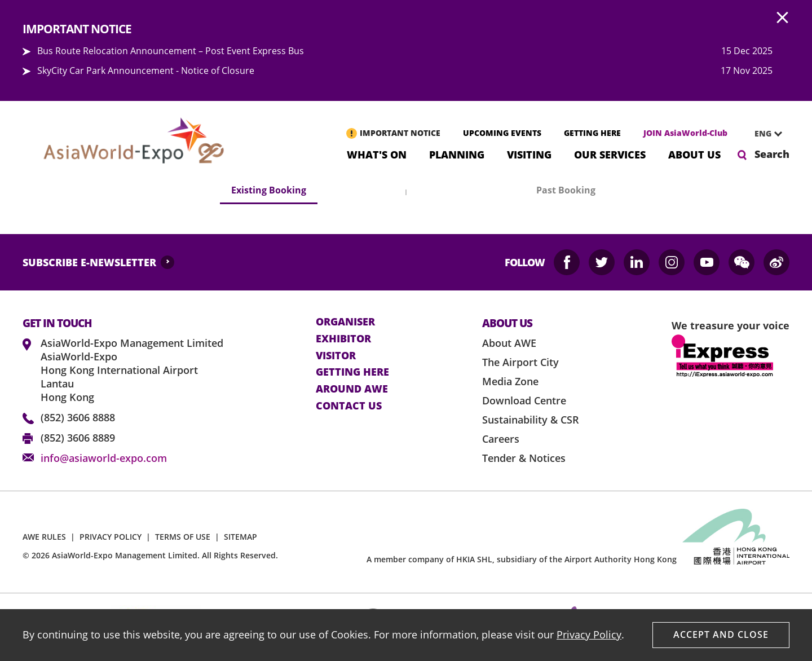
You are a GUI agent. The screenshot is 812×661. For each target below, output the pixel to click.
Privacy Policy (589, 634)
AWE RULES (44, 537)
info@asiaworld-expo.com (104, 458)
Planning (457, 154)
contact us (349, 406)
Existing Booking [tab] (269, 190)
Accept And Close (721, 634)
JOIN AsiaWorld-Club (685, 133)
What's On (377, 154)
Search (772, 154)
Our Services (610, 154)
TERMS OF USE (183, 537)
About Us (694, 154)
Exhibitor (343, 339)
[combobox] (764, 134)
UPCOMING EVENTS (502, 133)
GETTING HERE (592, 133)
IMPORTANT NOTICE (400, 133)
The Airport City (520, 362)
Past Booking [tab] (566, 190)
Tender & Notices (524, 458)
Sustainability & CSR (531, 420)
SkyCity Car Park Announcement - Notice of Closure (146, 70)
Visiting (529, 154)
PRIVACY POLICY (111, 537)
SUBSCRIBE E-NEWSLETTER (89, 262)
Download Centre (524, 400)
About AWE (509, 343)
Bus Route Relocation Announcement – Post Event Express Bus (171, 51)
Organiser (345, 322)
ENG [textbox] (763, 133)
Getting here (352, 372)
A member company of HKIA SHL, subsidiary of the (522, 559)
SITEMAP (240, 537)
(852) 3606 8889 (78, 438)
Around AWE (352, 389)
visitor (336, 356)
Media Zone (510, 381)
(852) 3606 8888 (78, 417)
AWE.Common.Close (783, 18)
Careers (501, 439)
